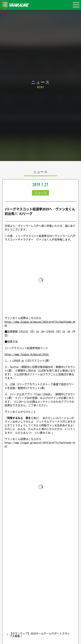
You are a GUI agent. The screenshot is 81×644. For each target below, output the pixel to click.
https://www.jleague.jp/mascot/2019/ (27, 354)
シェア (40, 560)
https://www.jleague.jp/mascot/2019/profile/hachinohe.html (40, 323)
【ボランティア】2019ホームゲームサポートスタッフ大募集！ (40, 635)
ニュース (40, 193)
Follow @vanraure (40, 593)
